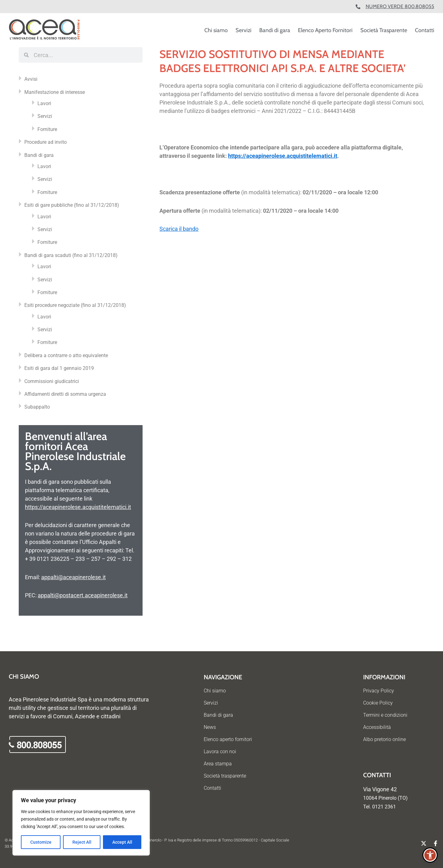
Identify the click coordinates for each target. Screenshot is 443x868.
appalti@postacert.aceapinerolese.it (83, 595)
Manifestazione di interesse (55, 92)
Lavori (44, 103)
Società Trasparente (384, 30)
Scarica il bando (179, 229)
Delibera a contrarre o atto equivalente (66, 355)
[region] (81, 823)
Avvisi (31, 79)
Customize (41, 842)
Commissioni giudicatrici (52, 381)
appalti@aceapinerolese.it (73, 577)
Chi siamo (216, 30)
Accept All (122, 842)
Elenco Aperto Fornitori (325, 30)
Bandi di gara (275, 30)
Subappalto (37, 407)
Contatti (425, 30)
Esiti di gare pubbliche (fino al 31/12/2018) (72, 205)
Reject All (82, 842)
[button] (430, 855)
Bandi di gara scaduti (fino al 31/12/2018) (71, 255)
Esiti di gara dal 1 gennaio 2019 (59, 368)
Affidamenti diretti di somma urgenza (65, 394)
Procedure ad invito (46, 142)
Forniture (47, 129)
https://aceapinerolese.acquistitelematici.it (78, 507)
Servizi (243, 30)
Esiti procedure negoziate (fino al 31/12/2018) (75, 305)
